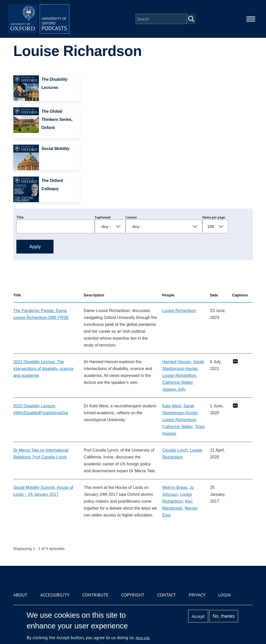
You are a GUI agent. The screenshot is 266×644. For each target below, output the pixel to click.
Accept (198, 616)
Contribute (95, 595)
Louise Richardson (179, 311)
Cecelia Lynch (175, 450)
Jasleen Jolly (174, 389)
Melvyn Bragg (175, 487)
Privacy (197, 595)
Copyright (133, 595)
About (20, 595)
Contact (167, 595)
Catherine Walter (178, 382)
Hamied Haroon (177, 362)
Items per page (214, 217)
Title (20, 217)
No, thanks (224, 616)
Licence (131, 217)
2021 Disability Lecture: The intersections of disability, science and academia (43, 369)
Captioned (103, 217)
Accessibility (55, 595)
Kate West (172, 406)
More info (143, 638)
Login (224, 595)
